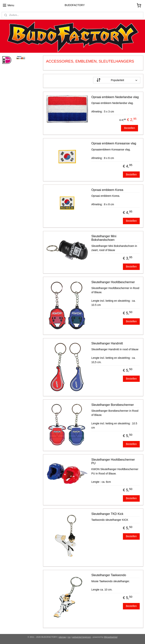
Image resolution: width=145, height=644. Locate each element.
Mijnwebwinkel (111, 637)
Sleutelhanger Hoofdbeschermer (113, 282)
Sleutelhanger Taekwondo (109, 575)
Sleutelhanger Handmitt (107, 343)
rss (69, 637)
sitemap (62, 637)
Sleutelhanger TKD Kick (107, 514)
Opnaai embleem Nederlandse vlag (115, 97)
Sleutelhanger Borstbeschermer (113, 405)
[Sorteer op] (117, 80)
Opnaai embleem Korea (107, 190)
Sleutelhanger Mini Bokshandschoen (104, 238)
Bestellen (130, 128)
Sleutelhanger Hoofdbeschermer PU (113, 461)
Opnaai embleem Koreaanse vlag (114, 143)
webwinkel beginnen (81, 637)
